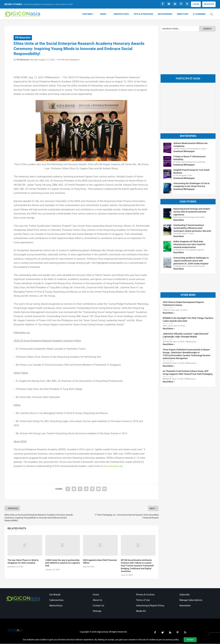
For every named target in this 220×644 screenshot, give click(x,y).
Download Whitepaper (184, 152)
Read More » (169, 313)
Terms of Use (143, 601)
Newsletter (185, 606)
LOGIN (196, 4)
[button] (212, 17)
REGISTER (209, 4)
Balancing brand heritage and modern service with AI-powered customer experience (192, 212)
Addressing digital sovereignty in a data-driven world (48, 4)
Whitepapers (165, 15)
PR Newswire (23, 38)
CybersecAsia (56, 601)
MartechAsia (56, 606)
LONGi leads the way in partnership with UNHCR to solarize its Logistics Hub (63, 563)
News (103, 15)
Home (96, 595)
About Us (97, 601)
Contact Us (98, 606)
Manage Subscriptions (191, 601)
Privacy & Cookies (145, 595)
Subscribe (185, 595)
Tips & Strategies (143, 15)
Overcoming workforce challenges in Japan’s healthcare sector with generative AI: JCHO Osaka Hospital (191, 261)
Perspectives (121, 15)
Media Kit (141, 612)
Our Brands (55, 595)
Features (88, 15)
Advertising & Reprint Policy (150, 606)
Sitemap (97, 612)
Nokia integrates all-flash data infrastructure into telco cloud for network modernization (189, 245)
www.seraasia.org (113, 467)
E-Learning (199, 15)
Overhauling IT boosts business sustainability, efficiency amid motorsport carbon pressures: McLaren (192, 229)
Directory (183, 15)
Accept (190, 640)
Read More (179, 221)
